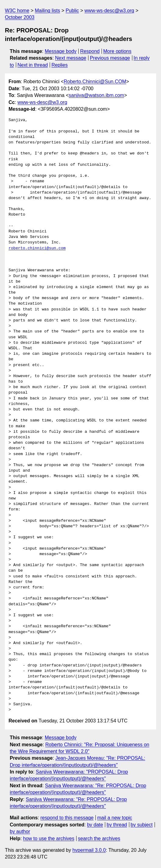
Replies (60, 65)
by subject (141, 825)
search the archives (99, 838)
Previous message (110, 58)
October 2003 (20, 17)
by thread (117, 825)
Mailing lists (47, 11)
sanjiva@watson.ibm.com (96, 95)
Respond (90, 51)
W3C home (17, 11)
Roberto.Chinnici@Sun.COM (95, 82)
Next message (71, 58)
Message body (61, 51)
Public (72, 11)
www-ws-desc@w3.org (109, 11)
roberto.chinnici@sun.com (37, 248)
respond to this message (67, 818)
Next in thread (33, 65)
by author (20, 831)
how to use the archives (49, 838)
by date (95, 825)
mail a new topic (115, 818)
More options (118, 51)
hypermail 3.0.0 (89, 850)
